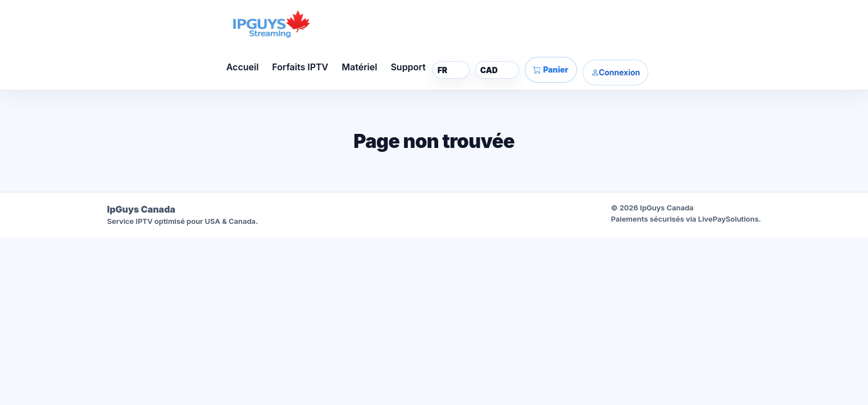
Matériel (359, 67)
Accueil (243, 67)
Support (408, 67)
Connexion (616, 72)
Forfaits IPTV (300, 67)
